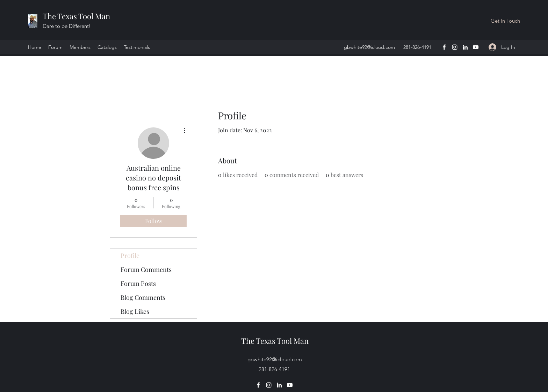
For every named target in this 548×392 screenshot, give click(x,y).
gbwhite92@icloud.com (369, 47)
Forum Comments (146, 269)
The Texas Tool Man (76, 16)
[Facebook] (444, 47)
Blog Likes (135, 311)
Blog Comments (143, 297)
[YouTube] (476, 47)
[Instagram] (455, 47)
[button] (505, 21)
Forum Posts (138, 283)
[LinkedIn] (465, 47)
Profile (130, 256)
